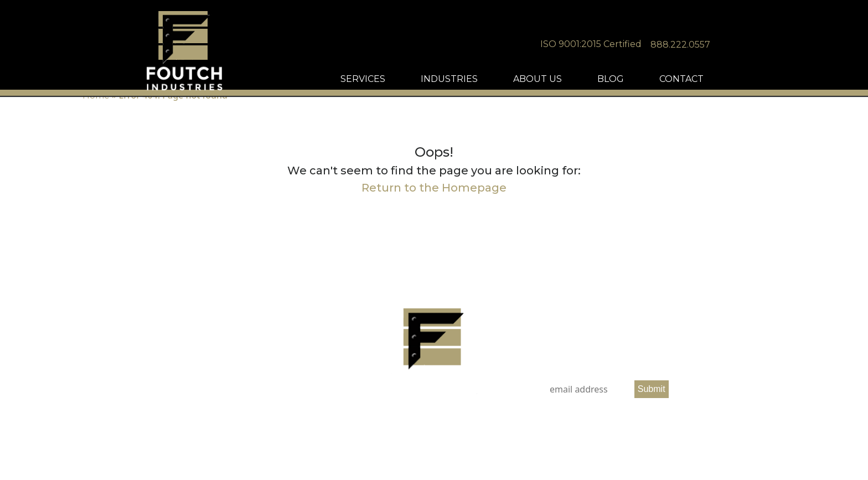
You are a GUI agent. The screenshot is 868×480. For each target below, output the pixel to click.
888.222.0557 (707, 45)
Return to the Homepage (434, 188)
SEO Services (475, 449)
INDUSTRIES (476, 82)
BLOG (638, 82)
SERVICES (390, 82)
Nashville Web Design (422, 449)
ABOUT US (565, 82)
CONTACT (709, 82)
